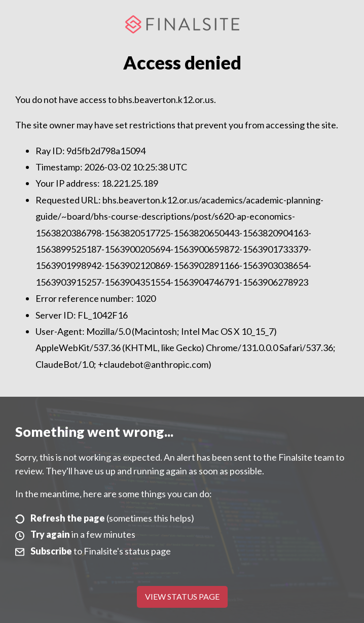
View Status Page (182, 596)
